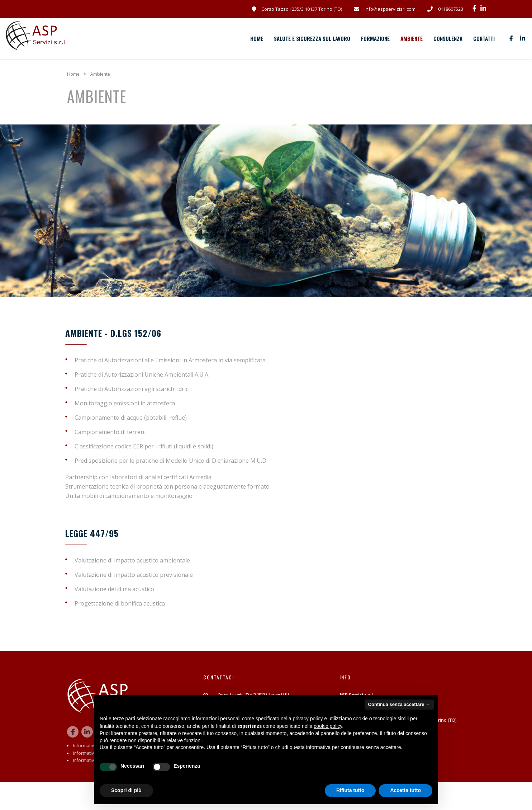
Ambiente (412, 38)
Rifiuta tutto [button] (350, 790)
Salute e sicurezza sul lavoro (312, 38)
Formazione (375, 38)
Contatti (484, 38)
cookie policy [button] (328, 726)
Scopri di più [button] (126, 790)
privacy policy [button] (308, 719)
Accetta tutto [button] (405, 790)
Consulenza (448, 38)
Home (257, 38)
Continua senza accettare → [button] (399, 704)
